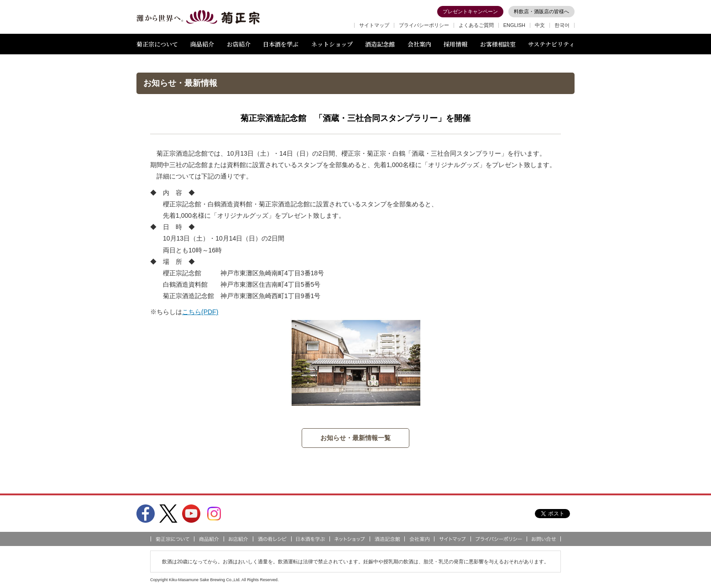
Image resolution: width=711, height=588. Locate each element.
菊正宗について (157, 44)
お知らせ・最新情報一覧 (355, 438)
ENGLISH (514, 25)
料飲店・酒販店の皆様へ (541, 11)
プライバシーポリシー (424, 25)
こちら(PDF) (200, 312)
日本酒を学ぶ (281, 44)
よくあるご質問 (476, 25)
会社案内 (419, 44)
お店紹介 (239, 44)
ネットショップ (332, 44)
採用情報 (455, 44)
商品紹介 (202, 44)
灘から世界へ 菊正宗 (198, 17)
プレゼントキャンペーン (470, 11)
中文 (540, 25)
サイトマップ (374, 25)
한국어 (562, 25)
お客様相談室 (498, 44)
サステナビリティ (551, 44)
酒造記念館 (380, 44)
